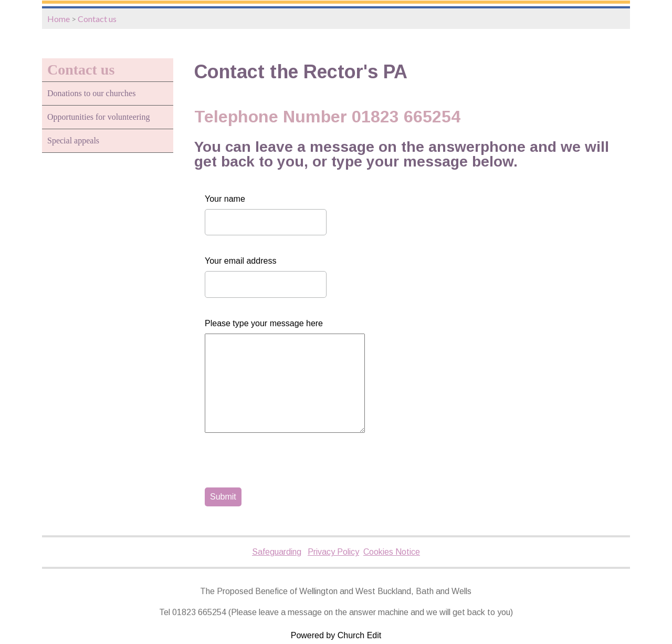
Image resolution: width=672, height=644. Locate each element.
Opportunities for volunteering (99, 117)
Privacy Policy (333, 552)
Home (59, 19)
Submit (223, 497)
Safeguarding (277, 552)
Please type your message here (264, 323)
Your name (225, 199)
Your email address (240, 261)
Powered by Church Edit (336, 635)
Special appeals (73, 141)
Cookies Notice (392, 552)
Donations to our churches (91, 93)
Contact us (97, 19)
